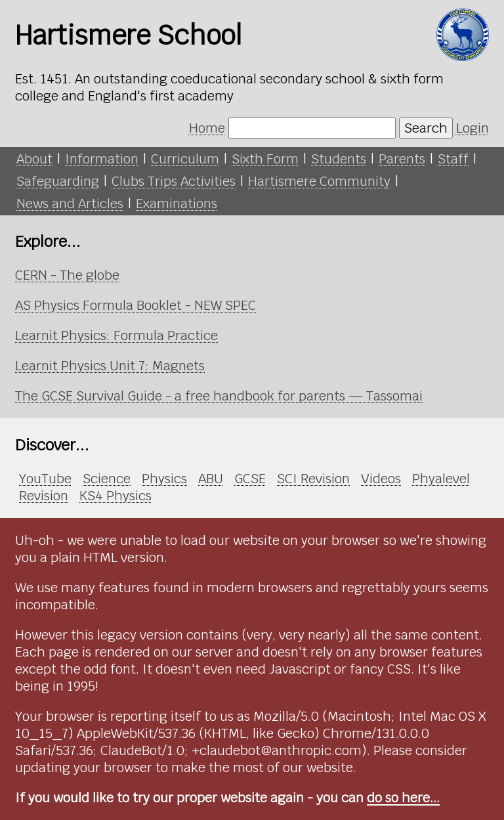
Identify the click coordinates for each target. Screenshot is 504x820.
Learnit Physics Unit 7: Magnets (110, 366)
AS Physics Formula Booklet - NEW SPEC (136, 305)
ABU (211, 479)
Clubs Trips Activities (174, 181)
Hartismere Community (319, 181)
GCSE (250, 479)
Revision (44, 496)
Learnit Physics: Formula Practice (116, 335)
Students (339, 159)
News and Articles (70, 204)
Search (426, 128)
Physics (164, 479)
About (34, 159)
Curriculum (185, 159)
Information (102, 159)
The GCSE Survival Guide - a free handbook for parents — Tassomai (219, 396)
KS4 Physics (115, 496)
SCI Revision (313, 479)
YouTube (45, 479)
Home (207, 128)
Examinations (177, 204)
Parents (402, 159)
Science (107, 479)
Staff (453, 159)
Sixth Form (265, 159)
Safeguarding (58, 181)
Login (472, 128)
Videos (381, 479)
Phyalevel (441, 479)
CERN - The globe (67, 275)
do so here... (403, 798)
